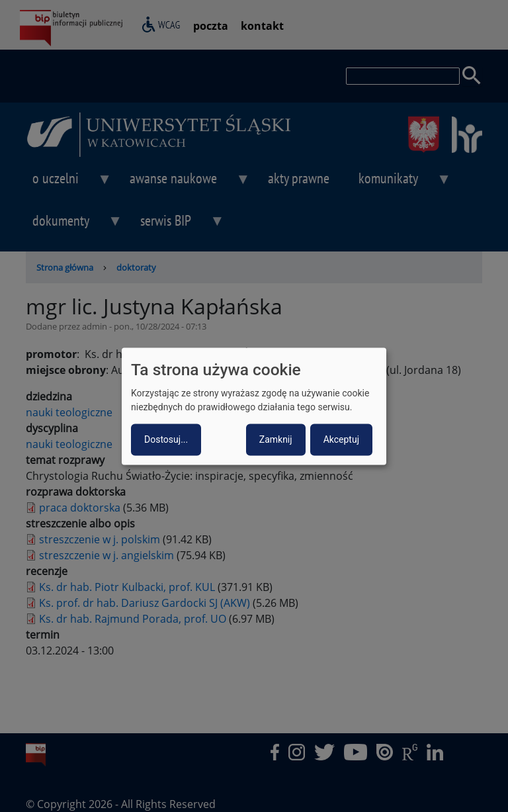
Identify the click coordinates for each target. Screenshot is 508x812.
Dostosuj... (166, 439)
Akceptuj (341, 439)
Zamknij (276, 439)
